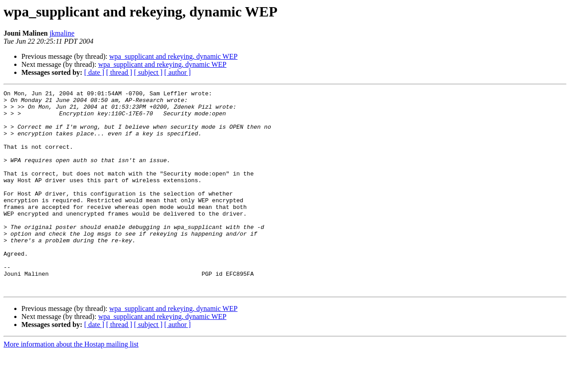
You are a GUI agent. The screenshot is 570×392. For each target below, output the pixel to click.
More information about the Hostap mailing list (71, 384)
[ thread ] (119, 72)
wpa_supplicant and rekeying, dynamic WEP (173, 56)
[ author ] (178, 72)
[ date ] (94, 72)
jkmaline (62, 33)
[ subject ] (148, 72)
